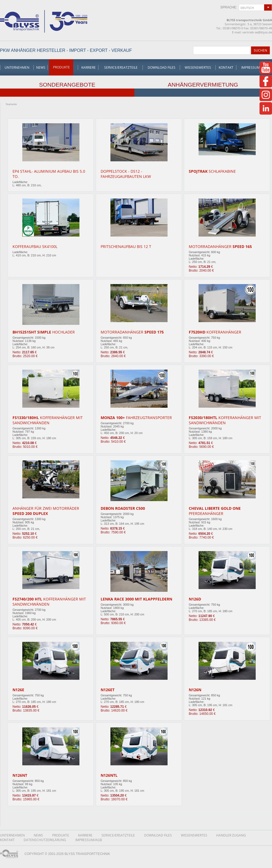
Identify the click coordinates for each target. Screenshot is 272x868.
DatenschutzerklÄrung (45, 840)
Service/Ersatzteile (121, 67)
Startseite (11, 104)
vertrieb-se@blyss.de (257, 32)
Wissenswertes (198, 67)
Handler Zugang (231, 835)
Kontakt (226, 67)
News (41, 67)
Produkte (61, 67)
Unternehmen (17, 67)
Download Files (162, 67)
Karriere (89, 67)
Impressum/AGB (255, 67)
